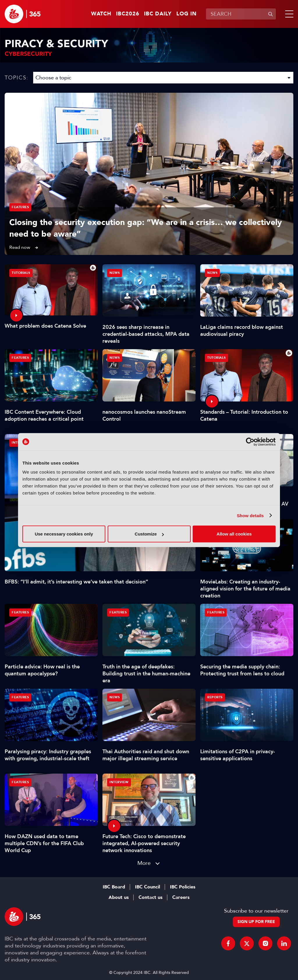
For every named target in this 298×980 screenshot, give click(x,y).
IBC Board (114, 887)
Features (20, 207)
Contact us (150, 897)
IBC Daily (158, 14)
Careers (181, 897)
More (144, 863)
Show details (250, 515)
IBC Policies (183, 887)
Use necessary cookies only (64, 534)
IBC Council (148, 887)
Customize (149, 534)
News (115, 273)
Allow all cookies (234, 534)
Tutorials (21, 273)
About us (119, 897)
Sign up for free (256, 922)
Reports (215, 697)
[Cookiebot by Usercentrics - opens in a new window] (250, 442)
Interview (119, 782)
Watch (101, 14)
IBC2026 (128, 14)
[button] (288, 14)
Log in (187, 14)
